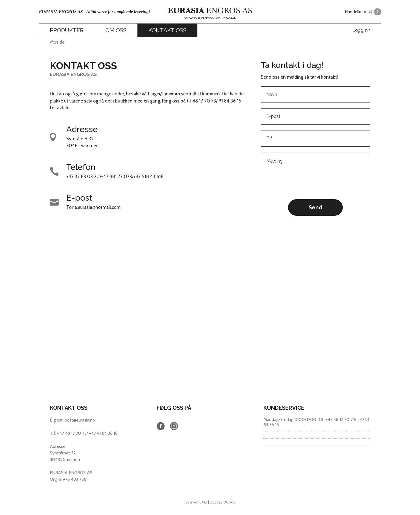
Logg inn (361, 30)
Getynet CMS (196, 502)
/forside (57, 42)
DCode (229, 502)
